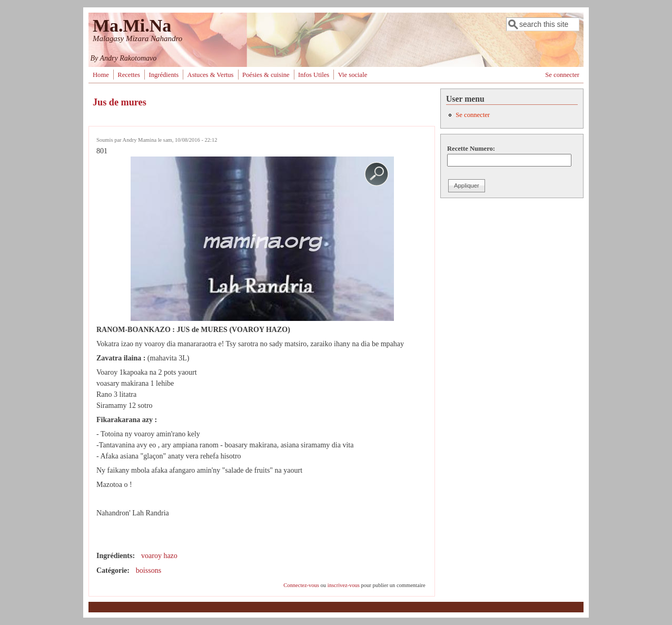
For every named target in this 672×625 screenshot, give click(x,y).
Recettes (129, 75)
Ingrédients (164, 75)
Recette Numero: (471, 149)
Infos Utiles (314, 75)
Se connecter (562, 75)
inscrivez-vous (344, 585)
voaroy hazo (159, 556)
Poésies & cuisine (266, 75)
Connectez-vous (301, 585)
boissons (149, 570)
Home (101, 75)
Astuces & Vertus (211, 75)
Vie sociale (353, 75)
